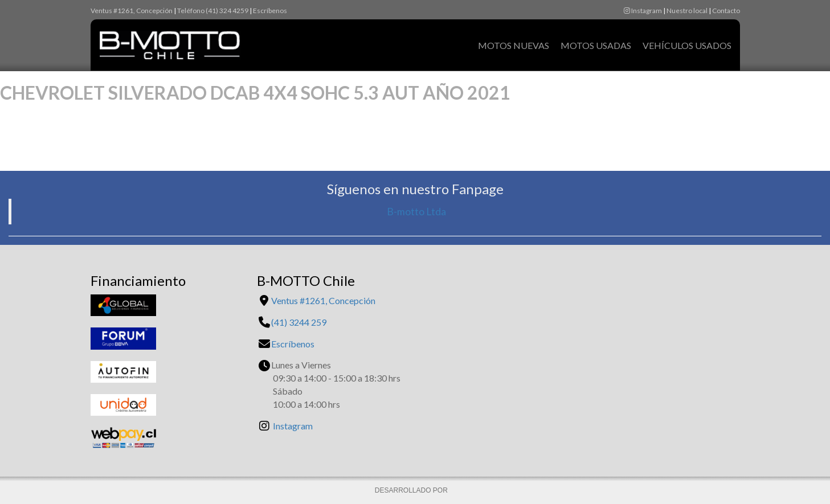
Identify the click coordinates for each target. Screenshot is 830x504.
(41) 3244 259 (299, 322)
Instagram (643, 11)
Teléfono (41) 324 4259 (213, 11)
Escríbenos (270, 11)
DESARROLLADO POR (412, 490)
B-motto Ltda (416, 212)
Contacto (726, 11)
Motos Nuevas (514, 45)
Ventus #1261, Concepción (132, 11)
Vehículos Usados (687, 45)
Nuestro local (687, 11)
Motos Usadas (596, 45)
